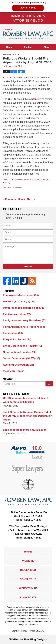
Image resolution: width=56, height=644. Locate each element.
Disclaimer (28, 570)
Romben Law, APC (36, 631)
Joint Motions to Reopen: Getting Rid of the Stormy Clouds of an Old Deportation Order (28, 416)
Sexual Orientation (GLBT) (21, 358)
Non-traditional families (20, 352)
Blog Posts (28, 598)
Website (28, 561)
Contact (28, 47)
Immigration (13, 333)
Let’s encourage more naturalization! (25, 430)
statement (35, 99)
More (47, 47)
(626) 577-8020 (28, 8)
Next (31, 199)
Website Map (28, 588)
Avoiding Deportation (18, 365)
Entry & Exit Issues (17, 339)
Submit (28, 267)
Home (9, 47)
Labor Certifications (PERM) (22, 346)
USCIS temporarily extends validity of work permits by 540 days (26, 400)
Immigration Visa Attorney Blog (28, 34)
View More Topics (14, 371)
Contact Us (28, 579)
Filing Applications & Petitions (24, 327)
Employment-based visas (23, 180)
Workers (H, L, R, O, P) (19, 302)
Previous (9, 199)
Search (49, 384)
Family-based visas (17, 314)
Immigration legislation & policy (25, 308)
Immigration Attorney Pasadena (25, 320)
